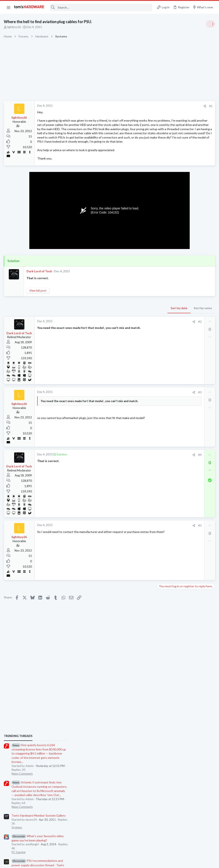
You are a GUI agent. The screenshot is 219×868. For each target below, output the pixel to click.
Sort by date (110, 325)
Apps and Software (170, 534)
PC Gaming (165, 348)
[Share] (136, 106)
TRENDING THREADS (165, 232)
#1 (142, 106)
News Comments (169, 270)
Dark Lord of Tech (40, 288)
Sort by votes (134, 325)
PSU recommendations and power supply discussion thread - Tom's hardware (185, 361)
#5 (131, 542)
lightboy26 (15, 27)
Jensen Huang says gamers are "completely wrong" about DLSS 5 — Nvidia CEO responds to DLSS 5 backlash (186, 423)
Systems (164, 323)
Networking (166, 555)
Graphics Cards (168, 513)
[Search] (101, 7)
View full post (38, 307)
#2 (131, 338)
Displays (164, 597)
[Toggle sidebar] (210, 24)
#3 (131, 409)
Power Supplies (168, 377)
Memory (164, 471)
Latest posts (161, 450)
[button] (9, 7)
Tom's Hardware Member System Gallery (185, 311)
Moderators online (166, 608)
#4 (131, 471)
